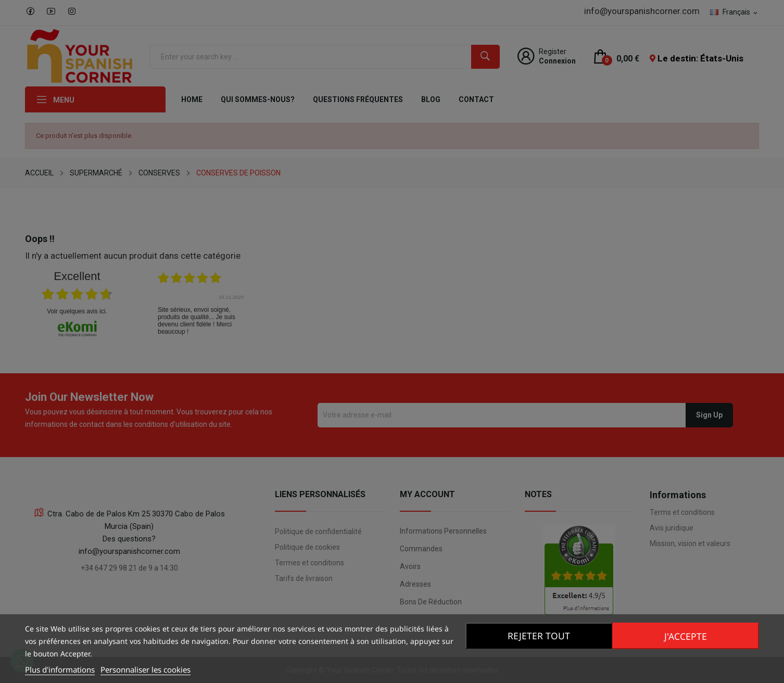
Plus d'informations (60, 669)
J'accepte (687, 636)
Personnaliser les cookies (146, 669)
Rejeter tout (537, 636)
